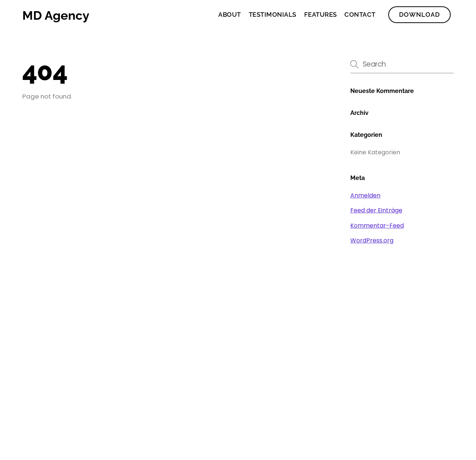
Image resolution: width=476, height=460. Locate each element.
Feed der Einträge (376, 210)
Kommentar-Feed (377, 226)
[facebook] (381, 385)
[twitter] (404, 385)
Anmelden (365, 195)
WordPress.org (372, 240)
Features (321, 15)
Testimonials (273, 15)
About (230, 15)
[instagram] (428, 385)
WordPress (67, 424)
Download (419, 15)
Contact (360, 15)
